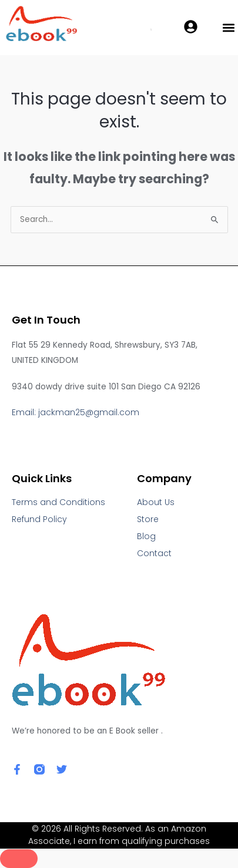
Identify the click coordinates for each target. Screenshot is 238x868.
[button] (228, 28)
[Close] (19, 859)
